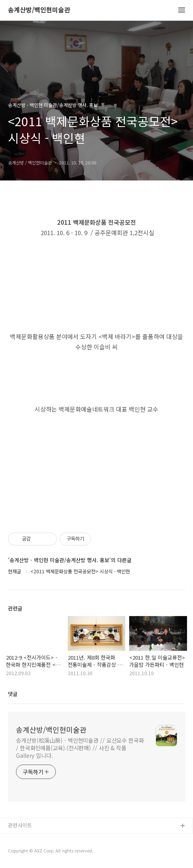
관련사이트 (20, 825)
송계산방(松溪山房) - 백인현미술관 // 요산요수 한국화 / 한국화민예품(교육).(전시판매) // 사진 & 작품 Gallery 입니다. (80, 748)
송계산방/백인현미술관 (39, 10)
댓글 (13, 694)
